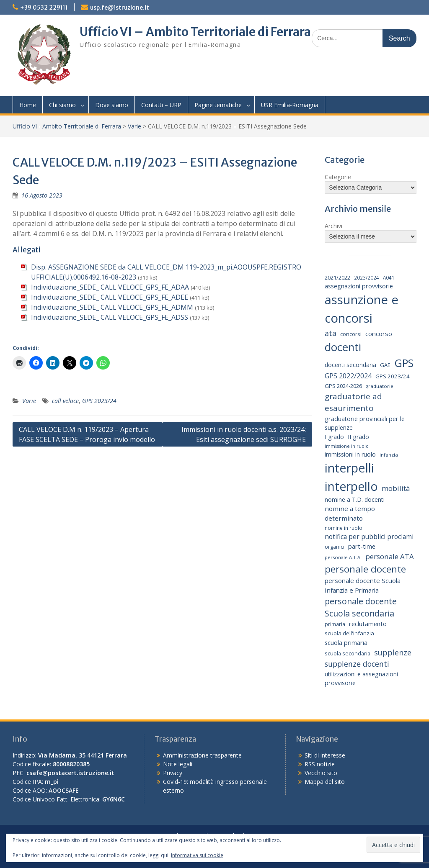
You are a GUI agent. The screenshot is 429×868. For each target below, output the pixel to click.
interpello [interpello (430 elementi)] (351, 486)
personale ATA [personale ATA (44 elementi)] (390, 556)
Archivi (333, 226)
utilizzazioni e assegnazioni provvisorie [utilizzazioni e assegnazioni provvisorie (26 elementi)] (361, 679)
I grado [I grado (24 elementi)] (334, 437)
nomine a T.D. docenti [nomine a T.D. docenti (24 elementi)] (355, 499)
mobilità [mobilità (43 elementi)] (396, 488)
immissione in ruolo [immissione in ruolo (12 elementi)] (347, 446)
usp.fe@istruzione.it (120, 8)
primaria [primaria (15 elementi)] (335, 624)
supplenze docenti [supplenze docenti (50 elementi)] (357, 664)
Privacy (173, 773)
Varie (134, 126)
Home (28, 105)
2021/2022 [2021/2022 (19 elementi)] (337, 277)
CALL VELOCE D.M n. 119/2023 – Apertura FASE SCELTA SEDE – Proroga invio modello (87, 434)
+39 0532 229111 (44, 8)
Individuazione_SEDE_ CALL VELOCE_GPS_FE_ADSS (110, 317)
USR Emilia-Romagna (290, 105)
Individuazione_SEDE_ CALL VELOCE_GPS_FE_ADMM (112, 307)
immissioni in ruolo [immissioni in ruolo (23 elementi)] (350, 454)
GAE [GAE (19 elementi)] (385, 365)
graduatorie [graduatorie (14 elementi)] (380, 386)
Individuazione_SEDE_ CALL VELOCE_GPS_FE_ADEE (110, 297)
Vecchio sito (321, 773)
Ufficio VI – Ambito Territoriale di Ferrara (195, 32)
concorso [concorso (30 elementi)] (379, 334)
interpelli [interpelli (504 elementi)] (349, 468)
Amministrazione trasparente (202, 755)
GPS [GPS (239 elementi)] (404, 363)
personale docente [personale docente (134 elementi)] (365, 569)
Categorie (338, 177)
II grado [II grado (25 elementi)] (358, 437)
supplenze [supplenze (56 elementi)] (393, 652)
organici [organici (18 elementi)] (335, 547)
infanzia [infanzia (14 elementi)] (389, 455)
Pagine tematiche (218, 105)
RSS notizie (320, 764)
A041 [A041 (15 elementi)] (389, 277)
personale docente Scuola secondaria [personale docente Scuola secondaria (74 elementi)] (361, 607)
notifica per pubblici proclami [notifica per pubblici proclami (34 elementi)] (369, 537)
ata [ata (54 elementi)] (331, 333)
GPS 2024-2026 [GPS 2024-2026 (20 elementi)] (343, 386)
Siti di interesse (325, 755)
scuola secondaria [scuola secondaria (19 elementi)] (348, 653)
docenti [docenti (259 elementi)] (343, 347)
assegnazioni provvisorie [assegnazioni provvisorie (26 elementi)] (359, 286)
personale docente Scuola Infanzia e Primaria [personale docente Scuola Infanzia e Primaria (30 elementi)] (363, 585)
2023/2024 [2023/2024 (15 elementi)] (367, 277)
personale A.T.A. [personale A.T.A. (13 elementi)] (343, 557)
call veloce (65, 401)
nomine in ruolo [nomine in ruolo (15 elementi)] (344, 528)
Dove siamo (112, 105)
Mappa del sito (325, 782)
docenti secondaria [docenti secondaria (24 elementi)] (350, 365)
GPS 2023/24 (99, 401)
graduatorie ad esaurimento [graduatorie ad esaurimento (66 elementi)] (353, 402)
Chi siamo (62, 105)
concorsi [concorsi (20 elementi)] (351, 334)
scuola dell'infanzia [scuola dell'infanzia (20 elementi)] (349, 633)
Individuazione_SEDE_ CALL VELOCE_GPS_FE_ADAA (110, 287)
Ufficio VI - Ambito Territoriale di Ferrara (67, 126)
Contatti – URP (161, 105)
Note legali (178, 764)
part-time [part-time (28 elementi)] (362, 546)
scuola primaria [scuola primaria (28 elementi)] (346, 642)
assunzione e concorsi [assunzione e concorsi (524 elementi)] (362, 309)
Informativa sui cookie (197, 855)
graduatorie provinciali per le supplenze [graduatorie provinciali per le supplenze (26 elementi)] (365, 423)
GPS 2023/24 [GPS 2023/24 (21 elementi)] (393, 376)
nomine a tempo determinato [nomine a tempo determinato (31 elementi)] (350, 513)
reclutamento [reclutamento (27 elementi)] (368, 624)
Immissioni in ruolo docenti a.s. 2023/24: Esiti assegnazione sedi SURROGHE (244, 434)
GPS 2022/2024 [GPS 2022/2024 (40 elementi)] (348, 376)
